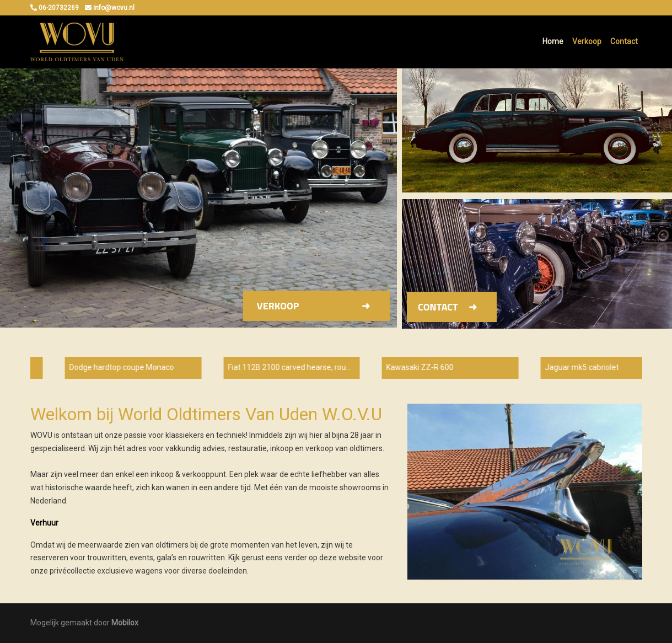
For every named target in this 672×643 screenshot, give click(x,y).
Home (553, 41)
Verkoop (587, 41)
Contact (624, 41)
